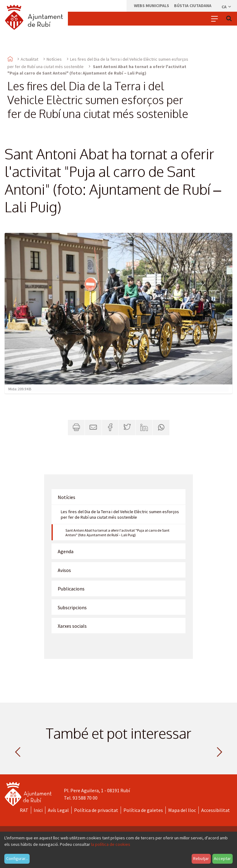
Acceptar (222, 858)
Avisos (64, 570)
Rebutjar (201, 858)
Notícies (54, 59)
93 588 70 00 (85, 798)
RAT (24, 810)
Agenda (66, 551)
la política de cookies (111, 844)
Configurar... (17, 858)
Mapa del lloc (182, 810)
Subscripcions (72, 607)
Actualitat (29, 59)
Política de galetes (143, 810)
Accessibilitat (216, 810)
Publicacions (71, 589)
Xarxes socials (72, 626)
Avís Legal (58, 810)
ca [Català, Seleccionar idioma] (227, 7)
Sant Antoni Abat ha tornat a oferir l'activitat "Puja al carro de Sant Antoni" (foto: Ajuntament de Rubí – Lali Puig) (117, 533)
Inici (38, 810)
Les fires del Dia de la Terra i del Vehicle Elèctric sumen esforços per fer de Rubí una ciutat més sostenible (120, 514)
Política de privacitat (96, 810)
